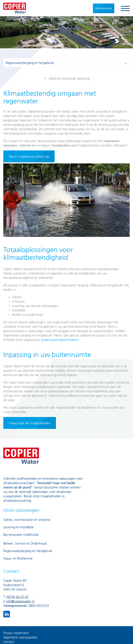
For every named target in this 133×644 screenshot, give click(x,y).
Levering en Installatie (18, 527)
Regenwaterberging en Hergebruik (28, 551)
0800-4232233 (39, 606)
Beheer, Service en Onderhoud (25, 543)
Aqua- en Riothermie (18, 558)
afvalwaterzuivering (17, 500)
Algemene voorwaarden (20, 637)
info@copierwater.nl (20, 601)
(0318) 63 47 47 (17, 597)
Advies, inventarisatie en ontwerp (27, 520)
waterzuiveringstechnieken (60, 340)
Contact (9, 642)
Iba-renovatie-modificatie (21, 534)
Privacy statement (16, 633)
